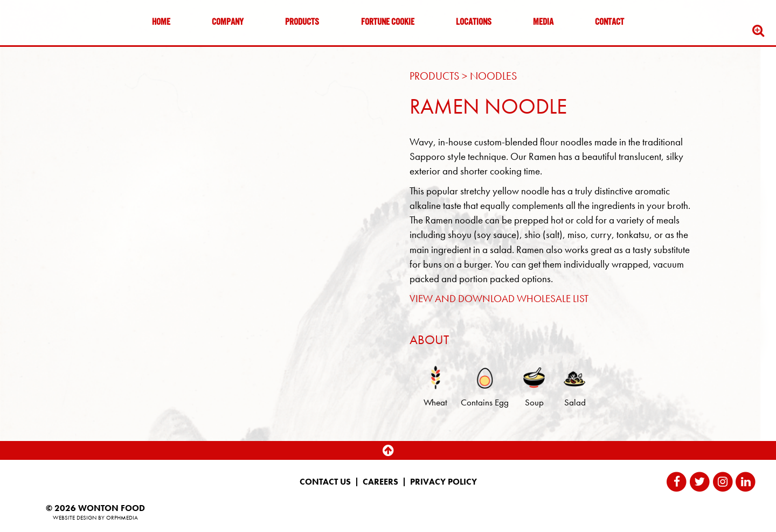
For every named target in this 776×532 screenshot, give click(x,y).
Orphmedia (122, 517)
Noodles (493, 76)
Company (228, 23)
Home (161, 23)
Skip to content (40, 50)
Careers (380, 482)
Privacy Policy (444, 482)
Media (543, 23)
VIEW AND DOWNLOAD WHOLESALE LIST (499, 299)
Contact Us (325, 482)
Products (302, 23)
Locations (474, 23)
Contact (609, 23)
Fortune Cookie (388, 23)
